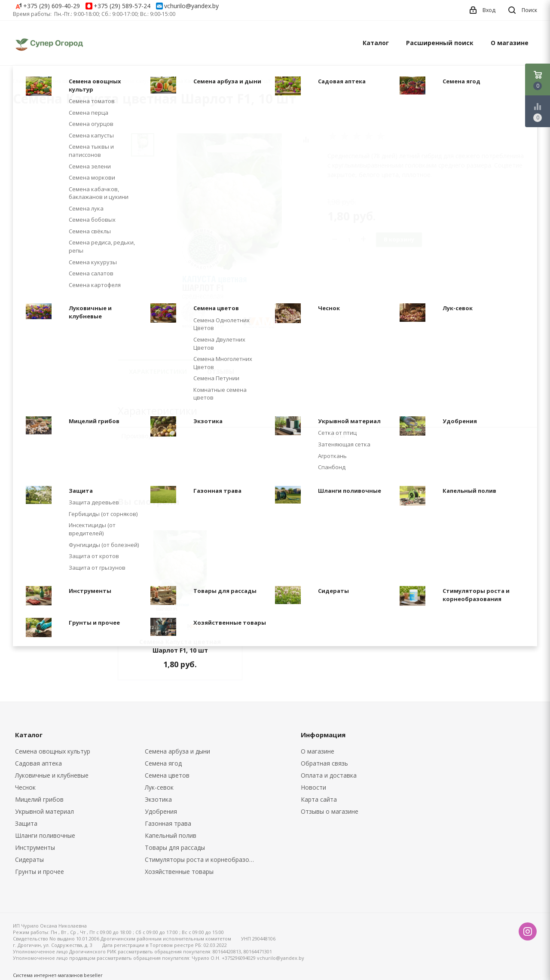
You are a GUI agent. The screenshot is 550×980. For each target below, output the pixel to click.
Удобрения (161, 811)
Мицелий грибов (39, 799)
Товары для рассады (175, 847)
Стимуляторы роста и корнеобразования (203, 859)
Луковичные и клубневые (52, 775)
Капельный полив (171, 835)
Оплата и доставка (329, 775)
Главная (23, 81)
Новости (313, 787)
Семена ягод (163, 763)
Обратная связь (324, 763)
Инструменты (35, 847)
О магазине (510, 43)
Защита (26, 823)
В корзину (399, 239)
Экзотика (158, 799)
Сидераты (29, 859)
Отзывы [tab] (221, 371)
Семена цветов (167, 775)
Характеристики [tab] (158, 371)
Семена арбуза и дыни (177, 751)
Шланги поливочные (45, 835)
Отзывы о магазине (330, 811)
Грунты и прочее (40, 872)
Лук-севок (159, 787)
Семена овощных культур (53, 751)
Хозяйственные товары (179, 872)
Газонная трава (168, 823)
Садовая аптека (38, 763)
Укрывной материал (44, 811)
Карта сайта (319, 799)
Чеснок (25, 787)
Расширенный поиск (440, 43)
